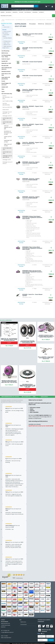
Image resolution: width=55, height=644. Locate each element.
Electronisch (28, 12)
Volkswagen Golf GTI (7, 116)
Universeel (35, 12)
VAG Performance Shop (7, 94)
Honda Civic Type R (6, 59)
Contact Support (43, 397)
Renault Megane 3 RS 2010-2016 (6, 84)
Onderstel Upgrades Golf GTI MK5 (8, 127)
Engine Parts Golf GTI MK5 (8, 145)
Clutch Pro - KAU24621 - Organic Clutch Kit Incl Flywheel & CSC (33, 143)
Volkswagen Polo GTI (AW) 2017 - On (7, 113)
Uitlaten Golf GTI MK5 (8, 137)
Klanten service (23, 622)
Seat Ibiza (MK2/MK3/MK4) (6, 104)
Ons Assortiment (24, 625)
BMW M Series (5, 53)
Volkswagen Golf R (7, 160)
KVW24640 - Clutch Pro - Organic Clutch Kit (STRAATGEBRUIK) (31, 197)
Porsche (3, 81)
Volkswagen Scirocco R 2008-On (7, 163)
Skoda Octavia (6, 110)
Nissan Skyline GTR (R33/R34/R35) (6, 78)
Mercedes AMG (5, 66)
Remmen (3, 12)
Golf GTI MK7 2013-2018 (7, 153)
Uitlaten (21, 12)
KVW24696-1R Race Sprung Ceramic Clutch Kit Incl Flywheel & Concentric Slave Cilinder (32, 272)
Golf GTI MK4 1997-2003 (7, 119)
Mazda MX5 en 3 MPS (6, 63)
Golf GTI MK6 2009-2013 (7, 149)
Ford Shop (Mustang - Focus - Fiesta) (6, 56)
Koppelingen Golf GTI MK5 (8, 141)
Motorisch (9, 12)
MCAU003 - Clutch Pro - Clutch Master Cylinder (32, 295)
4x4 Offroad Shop (5, 51)
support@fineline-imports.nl (8, 632)
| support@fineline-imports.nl (27, 10)
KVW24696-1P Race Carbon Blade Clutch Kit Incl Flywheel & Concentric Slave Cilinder (32, 248)
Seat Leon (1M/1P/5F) (7, 107)
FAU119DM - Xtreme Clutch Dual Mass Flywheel (32, 48)
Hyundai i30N (5, 61)
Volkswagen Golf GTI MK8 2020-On (7, 157)
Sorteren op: (46, 24)
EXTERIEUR (41, 12)
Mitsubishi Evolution (6, 71)
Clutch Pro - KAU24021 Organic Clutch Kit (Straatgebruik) (32, 90)
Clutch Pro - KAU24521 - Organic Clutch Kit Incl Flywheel (33, 125)
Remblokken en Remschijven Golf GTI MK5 (8, 133)
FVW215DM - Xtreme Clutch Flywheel (32, 76)
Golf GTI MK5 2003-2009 (7, 123)
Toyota (3, 91)
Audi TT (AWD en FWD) (8, 101)
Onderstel (15, 12)
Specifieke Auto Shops (6, 16)
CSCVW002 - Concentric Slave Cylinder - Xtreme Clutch (32, 34)
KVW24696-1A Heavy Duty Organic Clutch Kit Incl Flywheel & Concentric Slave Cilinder (32, 217)
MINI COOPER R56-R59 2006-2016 (7, 68)
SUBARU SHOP (5, 87)
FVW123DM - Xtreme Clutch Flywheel (32, 62)
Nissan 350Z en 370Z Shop (6, 74)
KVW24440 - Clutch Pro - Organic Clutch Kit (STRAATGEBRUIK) (31, 179)
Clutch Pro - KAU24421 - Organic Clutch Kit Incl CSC (33, 107)
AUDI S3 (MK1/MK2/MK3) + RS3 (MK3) (7, 97)
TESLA (3, 89)
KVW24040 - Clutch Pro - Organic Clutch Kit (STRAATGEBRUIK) (31, 163)
